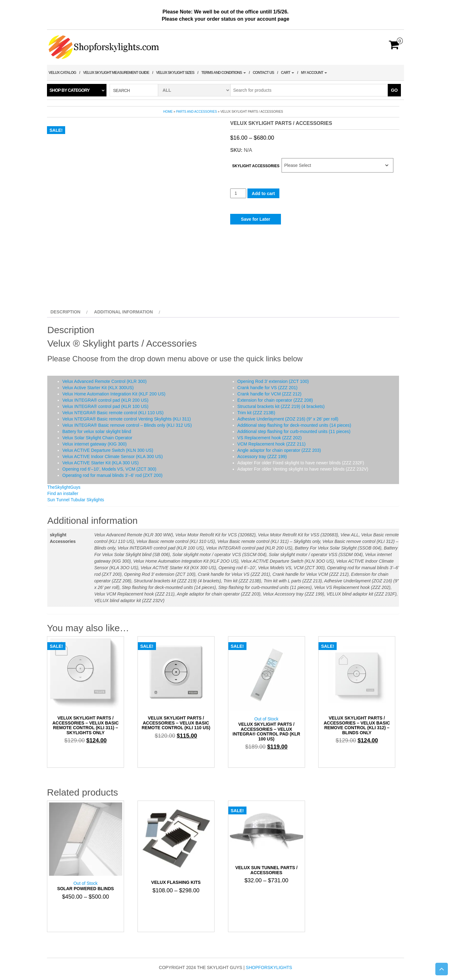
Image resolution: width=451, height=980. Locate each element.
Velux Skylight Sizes (175, 73)
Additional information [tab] (123, 312)
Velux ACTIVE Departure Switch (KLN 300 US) (108, 450)
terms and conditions (224, 73)
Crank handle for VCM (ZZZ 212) (270, 394)
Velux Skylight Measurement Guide (116, 73)
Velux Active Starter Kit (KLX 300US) (98, 388)
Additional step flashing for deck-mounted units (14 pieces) (294, 425)
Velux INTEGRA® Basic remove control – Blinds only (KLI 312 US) (127, 425)
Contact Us (263, 73)
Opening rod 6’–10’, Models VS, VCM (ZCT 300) (109, 469)
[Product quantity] (238, 193)
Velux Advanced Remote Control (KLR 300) (104, 381)
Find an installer (63, 493)
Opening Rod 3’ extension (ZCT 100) (273, 381)
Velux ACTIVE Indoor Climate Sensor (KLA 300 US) (113, 456)
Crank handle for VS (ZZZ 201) (267, 388)
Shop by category (70, 90)
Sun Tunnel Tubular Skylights (76, 500)
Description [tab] (65, 312)
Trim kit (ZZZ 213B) (256, 413)
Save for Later (255, 219)
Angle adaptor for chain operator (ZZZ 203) (279, 450)
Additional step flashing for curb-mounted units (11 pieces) (294, 431)
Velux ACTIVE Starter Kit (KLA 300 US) (101, 463)
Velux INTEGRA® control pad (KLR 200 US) (105, 400)
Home (168, 112)
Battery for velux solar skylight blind (97, 431)
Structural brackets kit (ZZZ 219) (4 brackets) (281, 406)
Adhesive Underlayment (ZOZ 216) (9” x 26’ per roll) (288, 419)
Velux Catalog (62, 73)
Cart (288, 73)
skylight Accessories (256, 166)
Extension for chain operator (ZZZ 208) (275, 400)
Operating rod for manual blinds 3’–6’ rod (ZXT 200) (112, 475)
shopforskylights (269, 967)
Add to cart (263, 193)
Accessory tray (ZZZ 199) (262, 456)
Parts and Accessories (196, 112)
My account (314, 73)
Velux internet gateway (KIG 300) (94, 444)
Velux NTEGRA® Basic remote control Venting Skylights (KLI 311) (127, 419)
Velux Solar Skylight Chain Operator (97, 438)
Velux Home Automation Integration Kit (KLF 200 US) (114, 394)
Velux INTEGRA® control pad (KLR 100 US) (105, 406)
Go (394, 90)
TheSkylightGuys (64, 487)
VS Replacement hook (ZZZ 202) (270, 438)
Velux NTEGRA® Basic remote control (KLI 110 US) (113, 413)
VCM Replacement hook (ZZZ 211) (272, 444)
